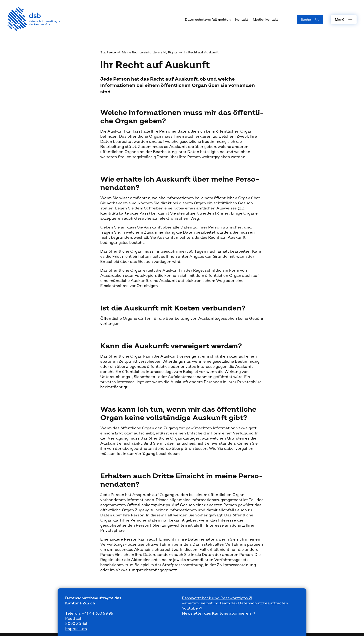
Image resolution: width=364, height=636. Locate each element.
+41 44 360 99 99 (97, 613)
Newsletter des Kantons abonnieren (217, 613)
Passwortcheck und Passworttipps (215, 598)
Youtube (190, 608)
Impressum (76, 629)
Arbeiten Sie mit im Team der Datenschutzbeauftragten (235, 603)
